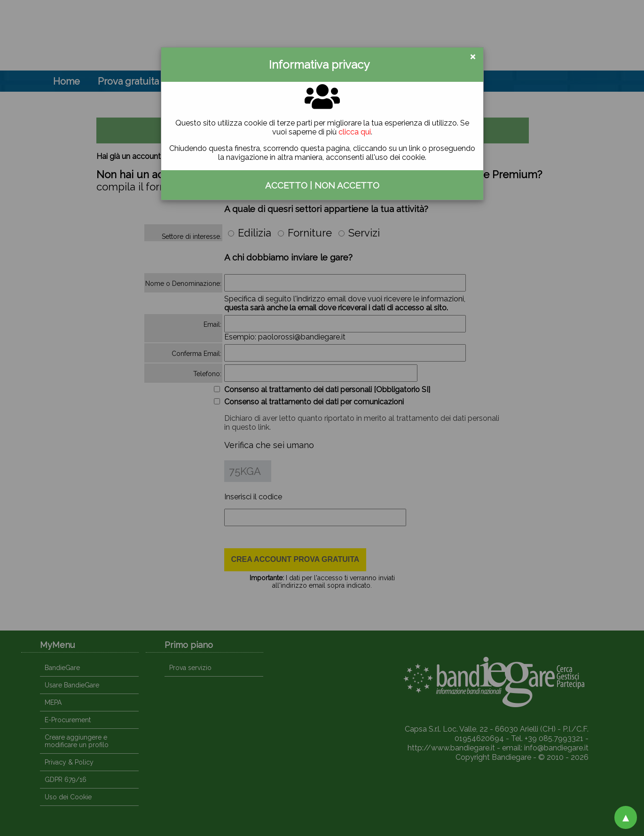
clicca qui (355, 132)
